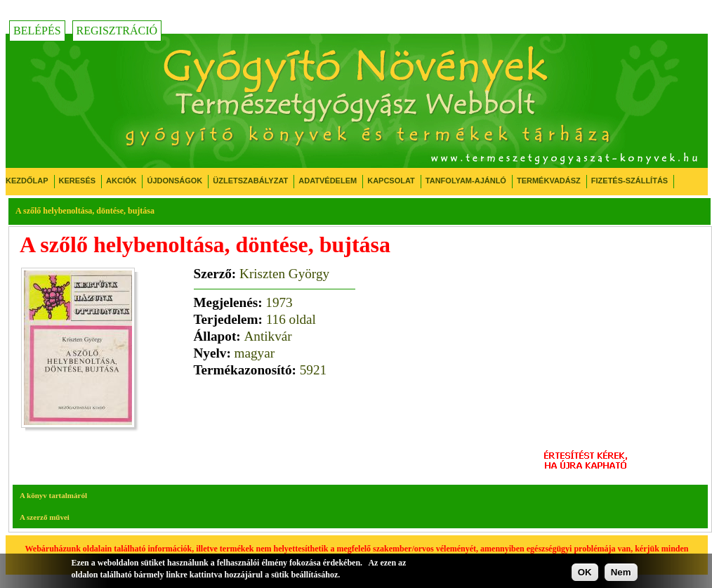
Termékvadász (549, 181)
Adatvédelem (328, 181)
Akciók (121, 181)
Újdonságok (174, 181)
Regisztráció (117, 31)
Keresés (78, 181)
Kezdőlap (27, 181)
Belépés (37, 31)
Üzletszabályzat (250, 181)
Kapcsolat (391, 181)
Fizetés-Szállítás (629, 181)
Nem (621, 572)
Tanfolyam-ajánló (466, 181)
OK (585, 572)
